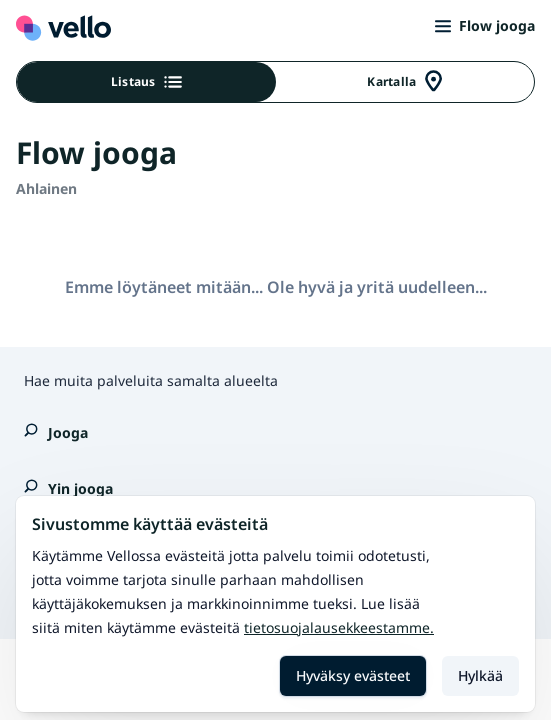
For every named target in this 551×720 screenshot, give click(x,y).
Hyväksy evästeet (353, 675)
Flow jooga (485, 25)
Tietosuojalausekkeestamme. (339, 627)
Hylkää (480, 675)
